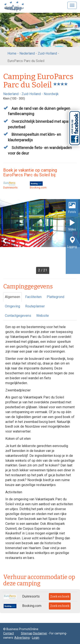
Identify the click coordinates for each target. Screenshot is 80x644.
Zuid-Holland (47, 53)
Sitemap (27, 633)
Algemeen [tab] (12, 297)
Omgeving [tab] (12, 306)
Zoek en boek (60, 597)
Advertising (22, 638)
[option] (40, 237)
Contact (9, 633)
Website (43, 316)
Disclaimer (40, 633)
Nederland (27, 53)
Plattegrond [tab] (55, 297)
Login (36, 638)
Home (12, 53)
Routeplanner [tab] (35, 306)
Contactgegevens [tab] (18, 316)
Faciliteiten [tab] (33, 297)
